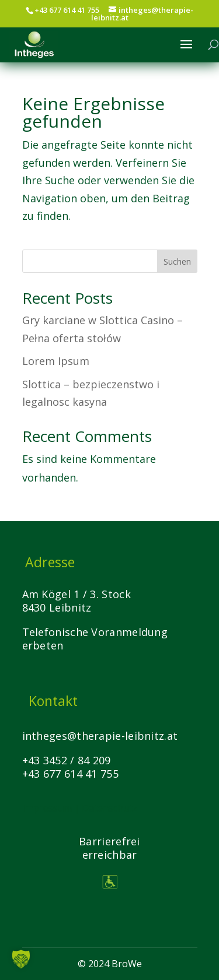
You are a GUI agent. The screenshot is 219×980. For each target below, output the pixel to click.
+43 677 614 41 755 (70, 774)
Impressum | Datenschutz (80, 808)
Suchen (177, 261)
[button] (21, 959)
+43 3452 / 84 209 (67, 760)
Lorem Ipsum (56, 361)
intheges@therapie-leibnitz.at (100, 736)
